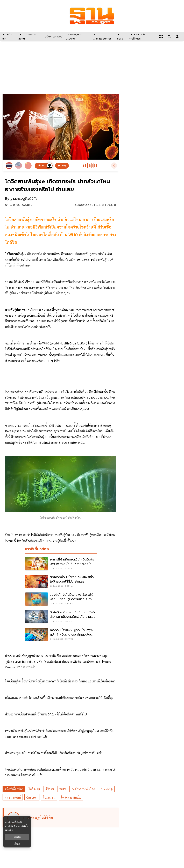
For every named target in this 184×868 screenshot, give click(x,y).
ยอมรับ (17, 837)
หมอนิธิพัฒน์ (13, 797)
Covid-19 (107, 789)
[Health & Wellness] (142, 36)
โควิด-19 (34, 789)
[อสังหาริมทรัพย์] (53, 36)
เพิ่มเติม (9, 830)
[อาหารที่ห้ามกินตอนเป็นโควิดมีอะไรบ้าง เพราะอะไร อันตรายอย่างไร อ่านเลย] (61, 564)
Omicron (32, 797)
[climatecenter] (102, 36)
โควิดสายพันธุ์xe (71, 797)
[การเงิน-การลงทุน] (29, 36)
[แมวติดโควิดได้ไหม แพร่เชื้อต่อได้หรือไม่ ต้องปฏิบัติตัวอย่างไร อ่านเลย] (61, 599)
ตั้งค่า (17, 844)
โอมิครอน (49, 797)
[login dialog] (177, 36)
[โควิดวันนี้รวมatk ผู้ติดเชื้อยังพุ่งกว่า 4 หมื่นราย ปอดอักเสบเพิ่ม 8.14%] (61, 635)
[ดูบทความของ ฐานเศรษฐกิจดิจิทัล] (61, 818)
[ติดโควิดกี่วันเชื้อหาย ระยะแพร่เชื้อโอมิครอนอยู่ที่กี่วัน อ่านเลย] (61, 582)
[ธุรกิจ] (121, 36)
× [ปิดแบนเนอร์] (28, 818)
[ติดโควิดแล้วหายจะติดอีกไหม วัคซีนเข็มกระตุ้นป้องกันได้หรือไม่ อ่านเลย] (61, 617)
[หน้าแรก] (8, 36)
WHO (63, 789)
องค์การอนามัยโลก (83, 789)
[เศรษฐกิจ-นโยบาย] (77, 36)
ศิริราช (50, 789)
